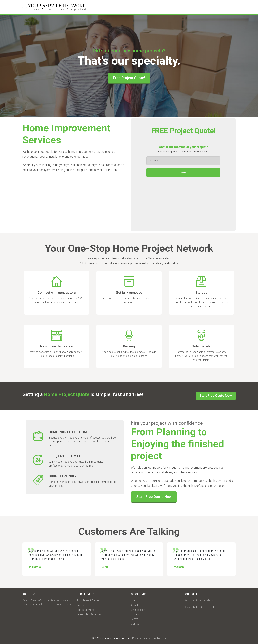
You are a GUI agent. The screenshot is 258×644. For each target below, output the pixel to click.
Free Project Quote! (129, 78)
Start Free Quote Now (216, 396)
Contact (136, 624)
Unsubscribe (138, 610)
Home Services (86, 610)
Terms (135, 619)
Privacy (135, 614)
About (134, 605)
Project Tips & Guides (89, 614)
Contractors (84, 605)
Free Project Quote (88, 601)
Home (135, 601)
